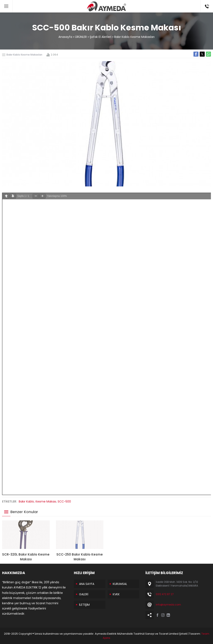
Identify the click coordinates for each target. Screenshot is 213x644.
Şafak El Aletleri (100, 37)
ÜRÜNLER (81, 37)
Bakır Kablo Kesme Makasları (134, 37)
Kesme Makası (46, 501)
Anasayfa (65, 37)
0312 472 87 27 (165, 594)
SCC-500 (64, 501)
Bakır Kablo (26, 501)
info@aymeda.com (168, 605)
